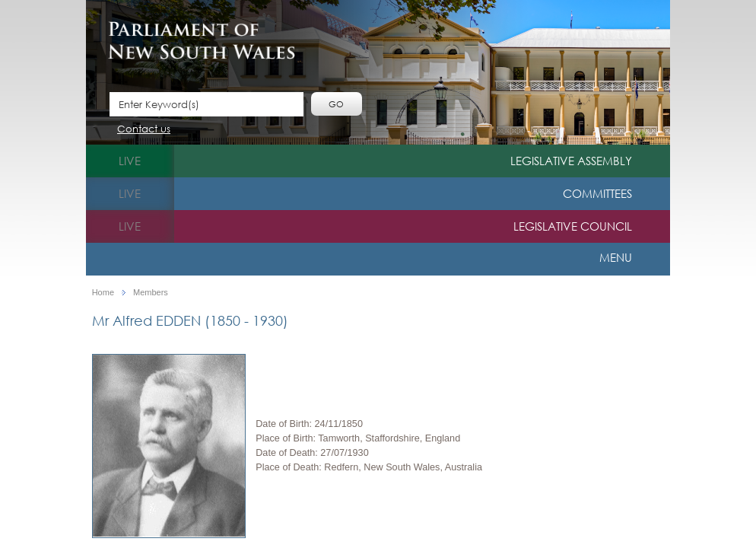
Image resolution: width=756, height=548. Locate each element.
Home (103, 293)
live (130, 161)
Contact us (144, 130)
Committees (597, 193)
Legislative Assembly (571, 161)
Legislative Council (573, 226)
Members (151, 293)
